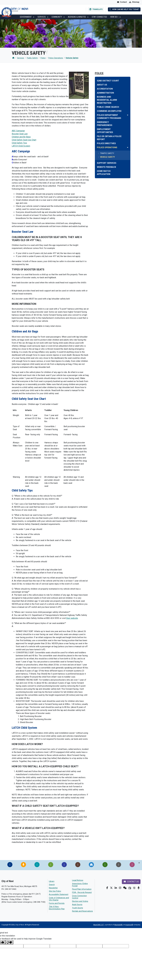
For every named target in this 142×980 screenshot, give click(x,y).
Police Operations (56, 58)
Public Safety (32, 58)
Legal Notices (78, 880)
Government (26, 17)
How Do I (114, 17)
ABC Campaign (18, 131)
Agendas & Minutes (77, 17)
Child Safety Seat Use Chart (24, 140)
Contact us (131, 882)
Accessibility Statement (59, 894)
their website (72, 618)
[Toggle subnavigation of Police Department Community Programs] (128, 115)
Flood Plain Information (82, 889)
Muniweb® (118, 925)
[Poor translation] (9, 942)
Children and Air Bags (21, 137)
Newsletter (53, 888)
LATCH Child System (21, 146)
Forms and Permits (57, 903)
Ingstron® (129, 925)
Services (42, 17)
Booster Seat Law (20, 134)
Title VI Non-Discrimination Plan (57, 908)
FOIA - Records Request (82, 892)
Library (52, 881)
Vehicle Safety (72, 58)
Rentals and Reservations (82, 911)
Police (43, 58)
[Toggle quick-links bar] (139, 863)
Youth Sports (78, 908)
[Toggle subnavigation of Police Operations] (128, 147)
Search (52, 885)
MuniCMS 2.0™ (99, 925)
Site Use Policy (55, 891)
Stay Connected (99, 17)
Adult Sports (77, 905)
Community (57, 17)
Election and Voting (80, 901)
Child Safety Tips (19, 143)
